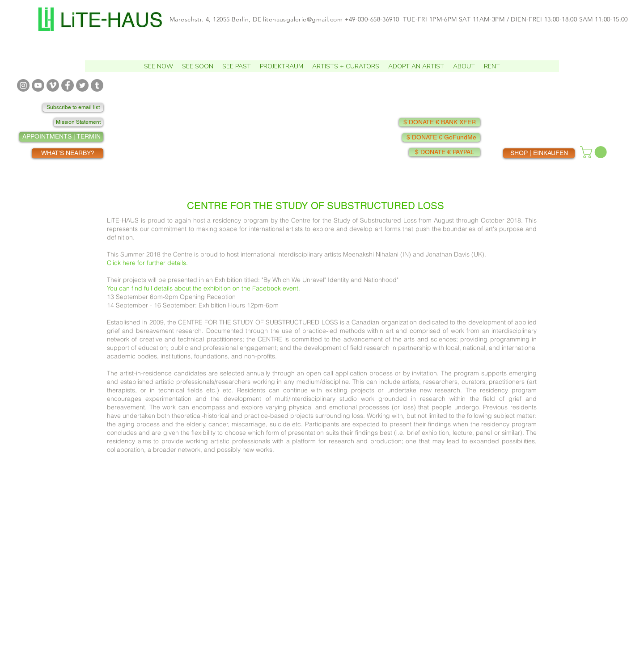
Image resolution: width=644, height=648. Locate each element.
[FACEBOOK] (68, 85)
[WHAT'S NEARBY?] (68, 153)
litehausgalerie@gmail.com (303, 19)
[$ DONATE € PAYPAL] (445, 152)
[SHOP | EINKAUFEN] (539, 153)
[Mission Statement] (78, 122)
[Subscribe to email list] (73, 107)
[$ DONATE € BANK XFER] (440, 122)
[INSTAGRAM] (23, 85)
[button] (198, 66)
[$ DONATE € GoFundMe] (441, 137)
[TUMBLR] (97, 85)
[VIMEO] (53, 85)
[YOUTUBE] (38, 85)
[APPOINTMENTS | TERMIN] (61, 137)
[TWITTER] (82, 85)
